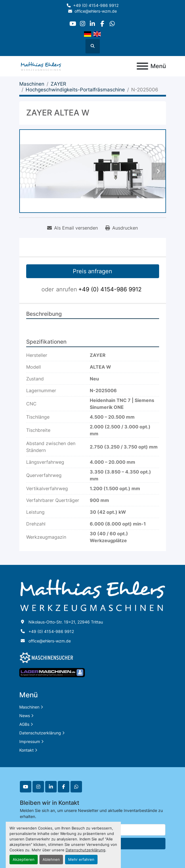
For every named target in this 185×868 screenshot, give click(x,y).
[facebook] (102, 24)
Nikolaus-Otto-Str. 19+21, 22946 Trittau (66, 622)
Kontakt (26, 750)
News (25, 716)
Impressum (30, 741)
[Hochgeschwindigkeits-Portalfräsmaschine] (75, 90)
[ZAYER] (58, 84)
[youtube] (73, 24)
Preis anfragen (92, 271)
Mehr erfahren (81, 860)
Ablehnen (51, 860)
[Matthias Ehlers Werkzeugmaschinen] (93, 595)
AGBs (24, 724)
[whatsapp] (112, 24)
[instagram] (82, 24)
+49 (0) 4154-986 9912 (96, 5)
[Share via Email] (73, 228)
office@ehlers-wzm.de (96, 11)
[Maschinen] (32, 84)
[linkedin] (92, 24)
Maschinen (29, 707)
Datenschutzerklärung (85, 850)
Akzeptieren (24, 860)
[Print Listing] (122, 228)
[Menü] (142, 66)
